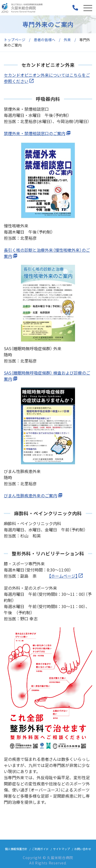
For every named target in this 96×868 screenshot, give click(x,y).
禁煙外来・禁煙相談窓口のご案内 (35, 133)
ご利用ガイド (40, 849)
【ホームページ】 (63, 576)
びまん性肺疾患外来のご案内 (30, 496)
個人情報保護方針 (16, 849)
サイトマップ (61, 849)
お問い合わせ (83, 849)
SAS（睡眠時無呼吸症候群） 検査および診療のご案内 (47, 376)
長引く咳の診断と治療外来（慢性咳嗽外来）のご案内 (47, 253)
